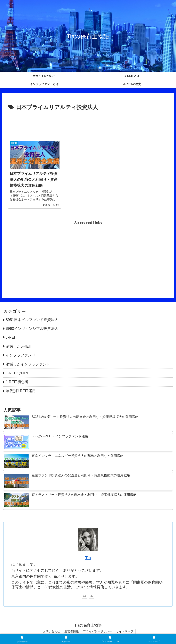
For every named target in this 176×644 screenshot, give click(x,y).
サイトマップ (125, 631)
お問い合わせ (51, 631)
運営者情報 (72, 631)
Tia (88, 558)
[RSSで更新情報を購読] (91, 596)
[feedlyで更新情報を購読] (85, 596)
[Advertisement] (88, 123)
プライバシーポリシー (97, 631)
